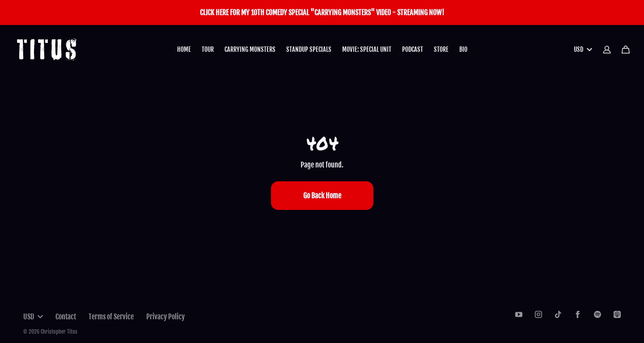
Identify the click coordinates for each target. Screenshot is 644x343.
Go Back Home (322, 196)
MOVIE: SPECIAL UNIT (367, 49)
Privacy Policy (165, 317)
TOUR (208, 49)
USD (583, 49)
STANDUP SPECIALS (309, 49)
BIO (463, 49)
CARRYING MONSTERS (250, 49)
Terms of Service (111, 317)
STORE (441, 49)
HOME (184, 49)
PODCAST (413, 49)
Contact (66, 317)
